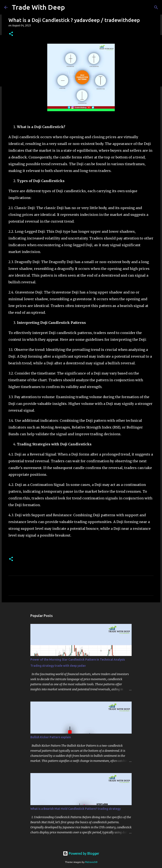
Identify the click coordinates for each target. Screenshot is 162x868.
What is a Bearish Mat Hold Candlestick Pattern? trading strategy (76, 809)
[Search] (156, 7)
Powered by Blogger (81, 853)
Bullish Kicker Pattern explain (51, 737)
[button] (11, 34)
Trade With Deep (38, 7)
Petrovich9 (91, 862)
